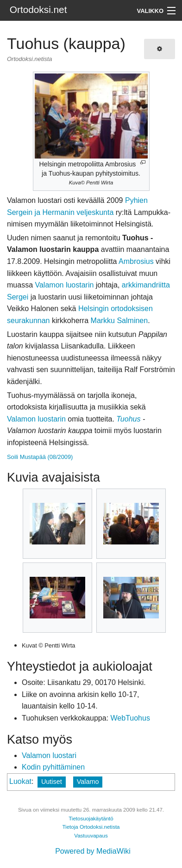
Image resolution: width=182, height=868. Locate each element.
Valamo (88, 782)
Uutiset (52, 782)
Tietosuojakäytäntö (91, 819)
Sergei (18, 297)
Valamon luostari (49, 755)
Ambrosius (136, 261)
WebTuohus (130, 718)
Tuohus (128, 419)
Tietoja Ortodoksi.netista (91, 827)
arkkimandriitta (146, 285)
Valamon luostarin (64, 285)
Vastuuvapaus (91, 836)
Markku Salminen (119, 321)
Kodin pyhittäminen (53, 767)
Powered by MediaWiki (93, 851)
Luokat (20, 781)
